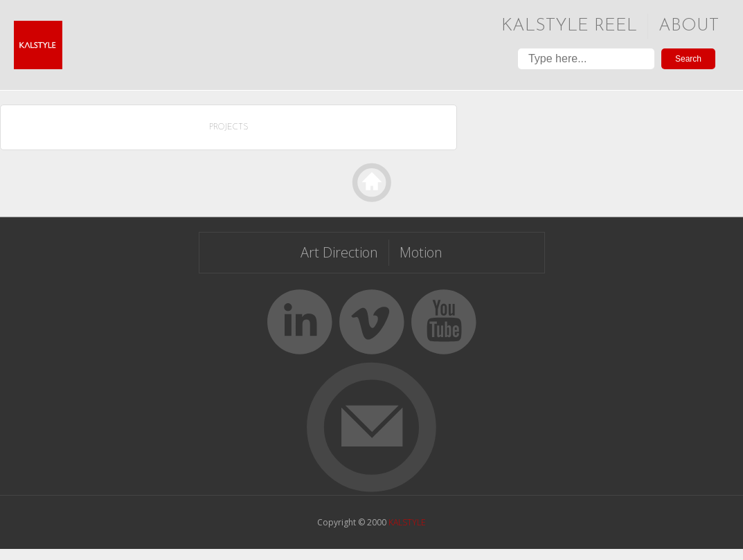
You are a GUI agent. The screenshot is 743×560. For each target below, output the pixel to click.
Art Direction (339, 252)
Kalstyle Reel (569, 26)
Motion (421, 252)
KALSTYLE (407, 522)
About (689, 26)
